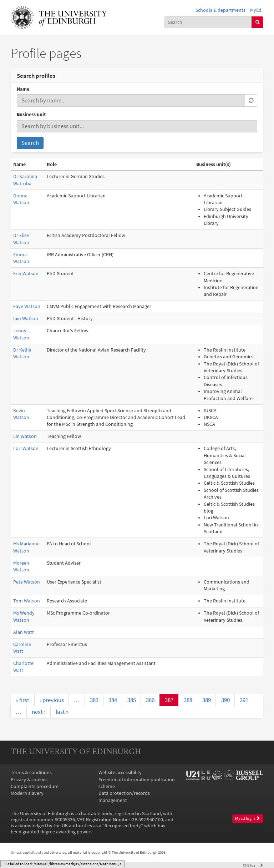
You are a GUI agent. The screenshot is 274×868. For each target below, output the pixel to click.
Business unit (31, 114)
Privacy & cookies (29, 780)
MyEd (256, 10)
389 (207, 700)
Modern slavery (27, 793)
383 (94, 700)
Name (23, 89)
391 (244, 700)
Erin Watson (26, 274)
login (253, 865)
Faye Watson (27, 306)
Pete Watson (27, 582)
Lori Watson (26, 448)
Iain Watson (26, 319)
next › (39, 712)
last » (62, 712)
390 (225, 700)
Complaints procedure (35, 786)
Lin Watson (25, 436)
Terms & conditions (31, 773)
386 (150, 700)
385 (132, 700)
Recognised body (123, 826)
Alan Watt (24, 632)
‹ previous (52, 700)
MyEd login (248, 818)
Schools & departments (220, 10)
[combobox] (208, 22)
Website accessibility (120, 773)
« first (22, 700)
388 (188, 700)
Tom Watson (27, 601)
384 (113, 700)
